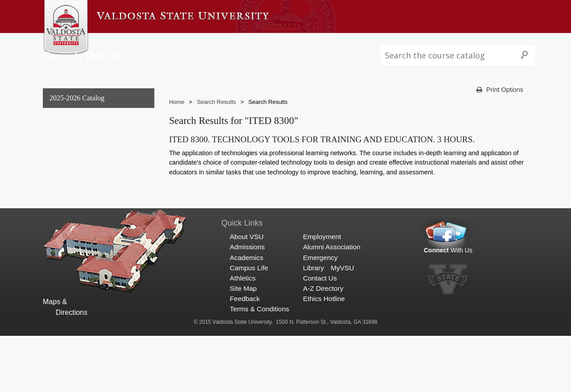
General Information (78, 134)
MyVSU (342, 324)
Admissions (160, 42)
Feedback (245, 355)
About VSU (115, 42)
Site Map (243, 345)
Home (177, 120)
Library (313, 324)
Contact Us (320, 334)
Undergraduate (70, 152)
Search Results (72, 207)
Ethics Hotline (324, 355)
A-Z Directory (323, 345)
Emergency (320, 313)
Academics (205, 42)
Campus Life (252, 42)
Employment (322, 293)
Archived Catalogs (75, 189)
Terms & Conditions (259, 365)
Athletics (295, 42)
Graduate (61, 171)
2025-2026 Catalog (77, 116)
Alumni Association (332, 303)
